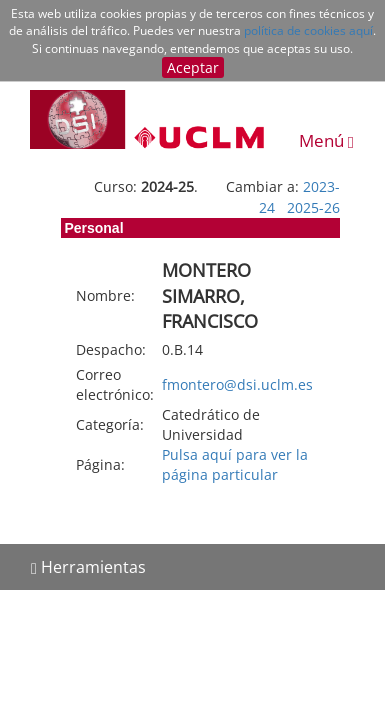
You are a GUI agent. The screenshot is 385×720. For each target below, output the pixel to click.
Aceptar (193, 67)
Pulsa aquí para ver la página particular (235, 464)
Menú (326, 140)
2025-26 (313, 207)
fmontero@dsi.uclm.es (237, 384)
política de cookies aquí (308, 30)
